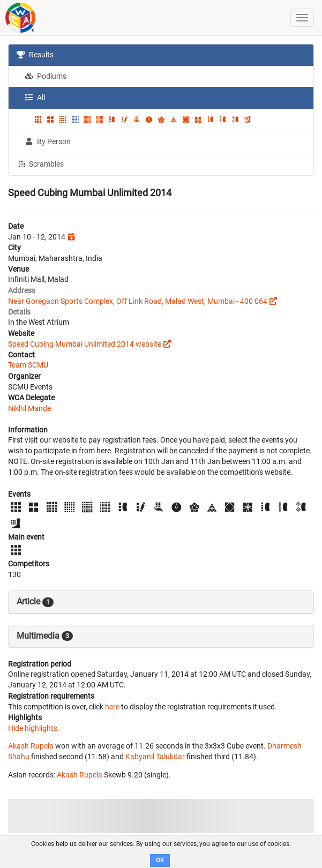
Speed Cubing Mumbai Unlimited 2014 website (85, 344)
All (35, 98)
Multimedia (45, 636)
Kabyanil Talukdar (155, 757)
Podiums (46, 76)
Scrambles (40, 163)
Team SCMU (28, 365)
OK (160, 860)
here (112, 707)
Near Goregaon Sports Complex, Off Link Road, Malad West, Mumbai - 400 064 (138, 301)
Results (35, 55)
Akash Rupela (31, 746)
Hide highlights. (34, 728)
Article (35, 602)
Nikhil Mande (29, 408)
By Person (48, 141)
